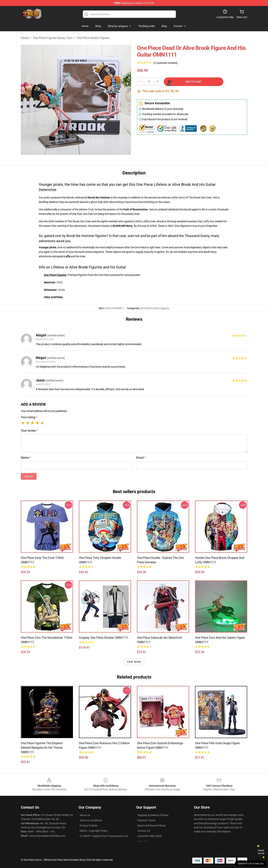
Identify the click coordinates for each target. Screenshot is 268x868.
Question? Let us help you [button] (251, 864)
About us (85, 815)
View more (134, 662)
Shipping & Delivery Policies (153, 815)
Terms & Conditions (91, 820)
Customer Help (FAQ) (150, 836)
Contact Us (144, 831)
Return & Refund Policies (151, 826)
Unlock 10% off (261, 852)
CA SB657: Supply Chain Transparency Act (104, 836)
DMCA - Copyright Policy (94, 831)
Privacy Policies (89, 826)
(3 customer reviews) (165, 63)
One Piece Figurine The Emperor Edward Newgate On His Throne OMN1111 (42, 748)
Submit (29, 476)
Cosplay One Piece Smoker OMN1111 (104, 638)
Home (25, 38)
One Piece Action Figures (93, 38)
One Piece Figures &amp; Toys (53, 38)
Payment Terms (146, 820)
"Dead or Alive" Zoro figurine (173, 226)
